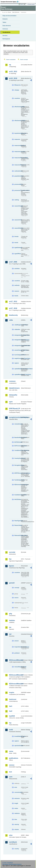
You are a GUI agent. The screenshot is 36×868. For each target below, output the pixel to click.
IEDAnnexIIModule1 (15, 660)
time (16, 819)
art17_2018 (13, 308)
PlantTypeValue (18, 521)
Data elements (7, 26)
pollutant (17, 653)
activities (17, 269)
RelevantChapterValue (18, 535)
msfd (11, 730)
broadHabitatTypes (18, 736)
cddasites (17, 329)
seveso (12, 765)
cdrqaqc (17, 90)
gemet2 (12, 583)
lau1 (11, 706)
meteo (16, 808)
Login (22, 4)
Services (5, 35)
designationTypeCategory (18, 340)
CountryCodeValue (18, 458)
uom (11, 777)
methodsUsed (18, 171)
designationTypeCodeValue (18, 345)
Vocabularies (6, 32)
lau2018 (12, 716)
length (16, 803)
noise (11, 751)
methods (17, 285)
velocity (17, 824)
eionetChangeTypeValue (18, 350)
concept (17, 588)
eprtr (11, 402)
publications (14, 758)
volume (17, 829)
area (16, 787)
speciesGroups (18, 746)
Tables (4, 22)
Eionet (10, 12)
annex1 (17, 641)
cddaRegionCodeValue (18, 325)
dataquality (13, 395)
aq (10, 65)
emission (17, 798)
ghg (11, 614)
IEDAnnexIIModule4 (15, 684)
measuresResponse (18, 165)
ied (10, 634)
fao (10, 559)
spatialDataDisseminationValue (18, 369)
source (16, 598)
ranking (17, 200)
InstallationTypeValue (18, 495)
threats (16, 236)
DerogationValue (18, 465)
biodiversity (13, 315)
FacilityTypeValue (18, 480)
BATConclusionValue (18, 446)
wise (11, 835)
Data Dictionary (16, 12)
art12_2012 (13, 72)
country (17, 849)
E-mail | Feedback (8, 863)
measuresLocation (18, 152)
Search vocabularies (11, 60)
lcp (10, 723)
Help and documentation (9, 16)
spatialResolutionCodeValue (18, 374)
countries (17, 98)
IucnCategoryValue (18, 355)
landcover (13, 699)
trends (16, 243)
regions (17, 363)
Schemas (5, 29)
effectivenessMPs (18, 107)
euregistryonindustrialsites (15, 417)
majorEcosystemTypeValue (18, 358)
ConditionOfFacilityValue (18, 450)
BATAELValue (18, 442)
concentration (18, 792)
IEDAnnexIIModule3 (15, 675)
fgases (12, 566)
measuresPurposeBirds (18, 158)
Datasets (5, 19)
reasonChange (18, 206)
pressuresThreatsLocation (18, 190)
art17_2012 (13, 301)
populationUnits (18, 176)
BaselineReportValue (18, 437)
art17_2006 (13, 262)
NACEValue (18, 499)
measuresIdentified (18, 145)
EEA (10, 2)
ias (10, 627)
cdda (11, 320)
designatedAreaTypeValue (18, 335)
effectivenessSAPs (18, 121)
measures (17, 139)
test (10, 772)
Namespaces (6, 39)
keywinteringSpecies (18, 133)
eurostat (12, 552)
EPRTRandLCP (15, 409)
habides (12, 620)
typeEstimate (18, 248)
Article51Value (18, 424)
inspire (12, 692)
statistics (17, 813)
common (12, 381)
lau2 (11, 711)
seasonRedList (18, 228)
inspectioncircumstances (18, 647)
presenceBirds (18, 184)
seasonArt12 (18, 220)
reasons (17, 291)
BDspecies (18, 85)
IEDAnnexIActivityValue (18, 485)
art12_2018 (13, 78)
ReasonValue (18, 525)
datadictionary (14, 388)
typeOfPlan (18, 254)
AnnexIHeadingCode (18, 667)
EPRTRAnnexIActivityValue (18, 473)
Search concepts (24, 60)
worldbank (13, 842)
